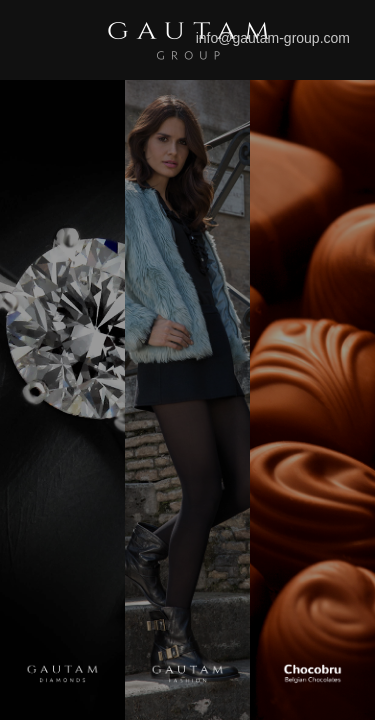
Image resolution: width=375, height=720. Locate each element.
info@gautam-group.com (273, 38)
